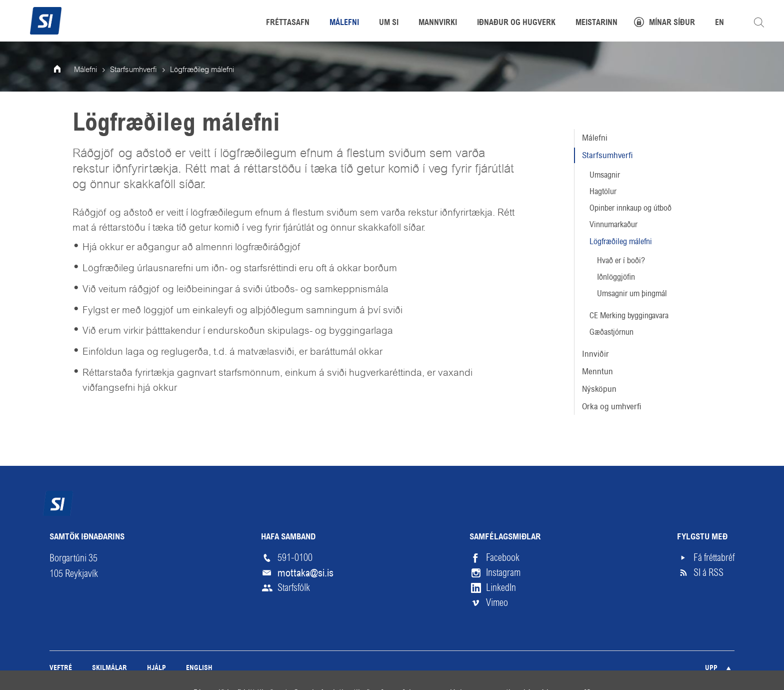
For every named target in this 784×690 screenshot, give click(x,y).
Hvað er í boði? (621, 260)
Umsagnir (605, 175)
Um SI (389, 23)
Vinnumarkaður (613, 224)
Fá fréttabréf (714, 558)
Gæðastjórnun (611, 332)
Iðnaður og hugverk (516, 23)
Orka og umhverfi (612, 406)
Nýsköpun (599, 389)
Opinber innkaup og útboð (630, 208)
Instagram (503, 573)
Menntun (597, 371)
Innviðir (595, 354)
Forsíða (64, 70)
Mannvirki (438, 23)
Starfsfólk (294, 588)
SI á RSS (708, 573)
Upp (711, 668)
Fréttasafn (288, 23)
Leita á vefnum (759, 23)
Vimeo (497, 603)
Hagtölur (603, 191)
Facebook (503, 558)
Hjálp (156, 668)
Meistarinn (596, 23)
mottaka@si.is (305, 573)
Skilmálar (109, 668)
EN (719, 23)
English (199, 668)
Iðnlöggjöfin (616, 277)
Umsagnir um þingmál (632, 293)
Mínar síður (672, 23)
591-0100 (295, 558)
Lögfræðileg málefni (621, 241)
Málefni (595, 138)
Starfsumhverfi (607, 155)
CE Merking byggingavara (629, 315)
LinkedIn (501, 588)
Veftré (61, 668)
